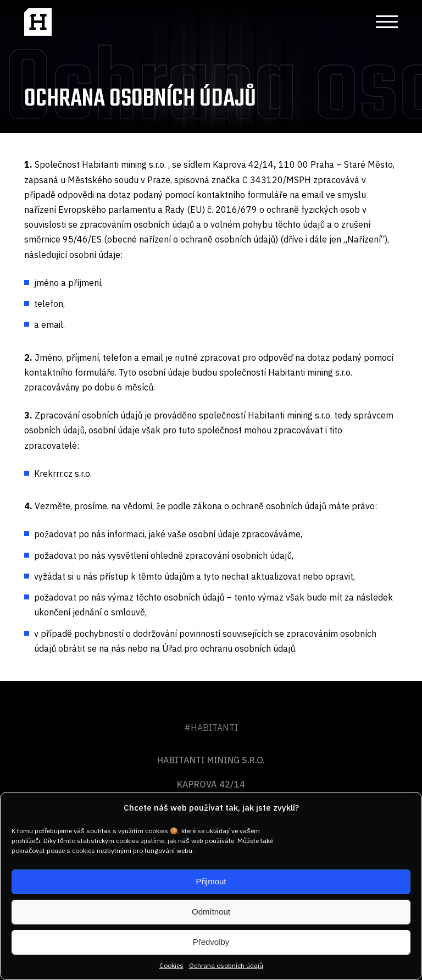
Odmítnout (211, 912)
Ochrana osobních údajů (226, 965)
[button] (383, 22)
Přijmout (211, 881)
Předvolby (211, 942)
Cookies (171, 965)
